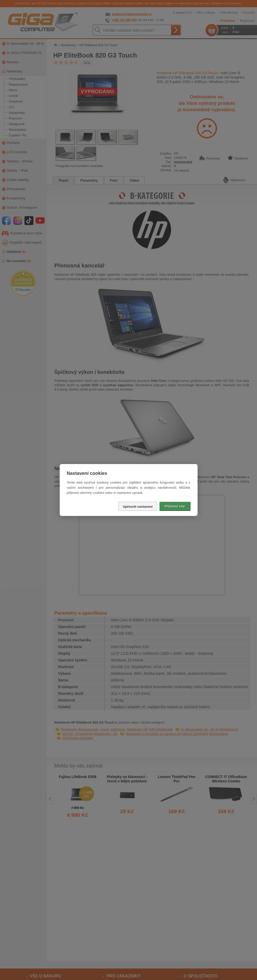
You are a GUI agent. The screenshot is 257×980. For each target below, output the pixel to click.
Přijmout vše (175, 506)
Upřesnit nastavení (138, 507)
